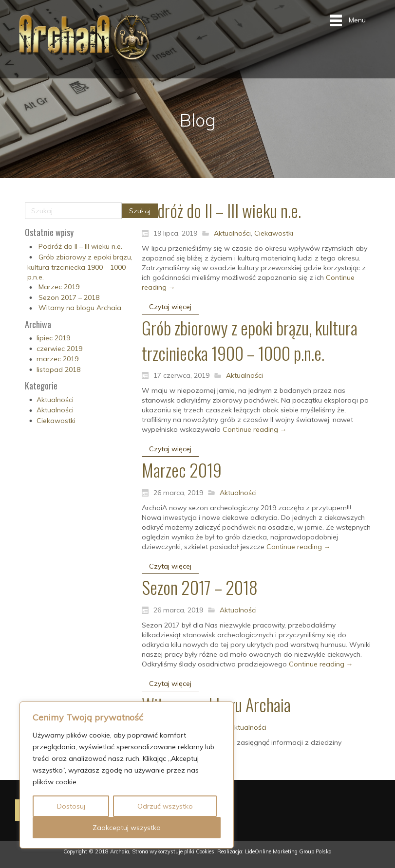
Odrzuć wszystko (165, 806)
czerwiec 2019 (59, 349)
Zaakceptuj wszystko (127, 828)
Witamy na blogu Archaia (80, 308)
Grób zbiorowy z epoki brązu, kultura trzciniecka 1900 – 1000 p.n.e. (80, 267)
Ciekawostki (56, 421)
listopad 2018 (58, 369)
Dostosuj (71, 806)
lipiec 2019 (53, 338)
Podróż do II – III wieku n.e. (80, 246)
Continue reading (255, 429)
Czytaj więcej (170, 307)
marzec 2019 (57, 359)
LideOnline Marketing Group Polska (288, 851)
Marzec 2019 (59, 287)
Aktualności (55, 400)
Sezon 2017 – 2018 (69, 297)
